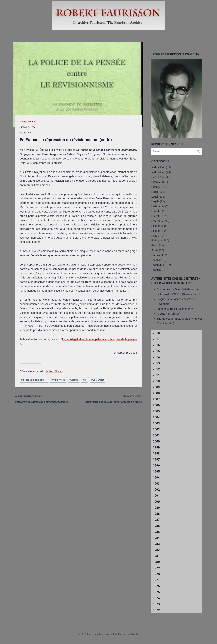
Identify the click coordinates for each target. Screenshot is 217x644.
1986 (156, 526)
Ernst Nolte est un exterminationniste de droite (111, 399)
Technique (158, 265)
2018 (156, 333)
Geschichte (158, 177)
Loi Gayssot (97, 380)
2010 (156, 381)
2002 (156, 429)
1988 (156, 514)
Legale (155, 201)
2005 (156, 411)
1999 (156, 447)
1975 (156, 592)
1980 (156, 562)
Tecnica (156, 270)
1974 (156, 598)
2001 (156, 435)
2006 (156, 405)
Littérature (157, 221)
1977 (156, 580)
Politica (156, 226)
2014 (156, 357)
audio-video (158, 172)
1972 (156, 610)
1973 (156, 604)
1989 (156, 508)
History (156, 187)
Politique (157, 240)
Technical (157, 255)
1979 (156, 568)
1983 (156, 544)
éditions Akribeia (55, 371)
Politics (156, 231)
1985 (156, 532)
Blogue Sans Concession (172, 299)
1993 (156, 484)
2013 (156, 363)
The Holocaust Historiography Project (179, 319)
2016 (156, 345)
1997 (156, 460)
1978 (156, 574)
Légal (34, 127)
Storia (155, 250)
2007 (156, 399)
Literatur (156, 211)
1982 (156, 550)
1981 (156, 556)
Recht (155, 245)
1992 (156, 490)
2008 (156, 393)
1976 (156, 586)
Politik (155, 236)
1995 (156, 472)
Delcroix (74, 380)
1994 (156, 478)
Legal (155, 192)
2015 (156, 351)
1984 (156, 538)
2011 (156, 375)
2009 (156, 387)
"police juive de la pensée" (34, 380)
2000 (156, 441)
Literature (157, 216)
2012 (156, 369)
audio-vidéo (158, 167)
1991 (156, 496)
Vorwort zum (45, 399)
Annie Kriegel (58, 380)
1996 (156, 466)
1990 (156, 502)
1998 (156, 453)
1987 (156, 520)
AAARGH (162, 314)
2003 (156, 423)
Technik (156, 260)
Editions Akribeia (167, 309)
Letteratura (158, 206)
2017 (156, 339)
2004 (156, 417)
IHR (85, 380)
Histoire (24, 127)
